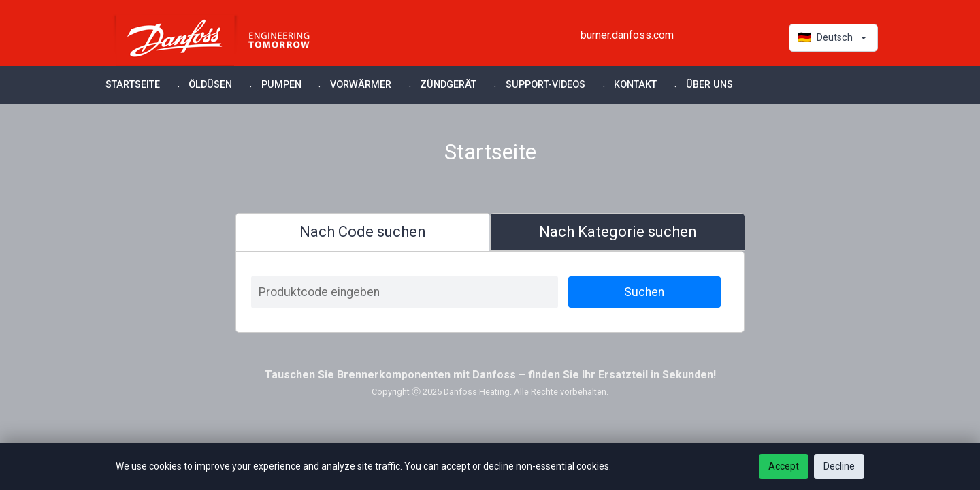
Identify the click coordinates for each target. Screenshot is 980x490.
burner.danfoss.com (627, 35)
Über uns (709, 85)
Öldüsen (210, 85)
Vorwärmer (361, 85)
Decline (839, 466)
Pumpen (281, 85)
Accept (784, 466)
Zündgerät (448, 85)
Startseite (133, 85)
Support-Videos (545, 85)
